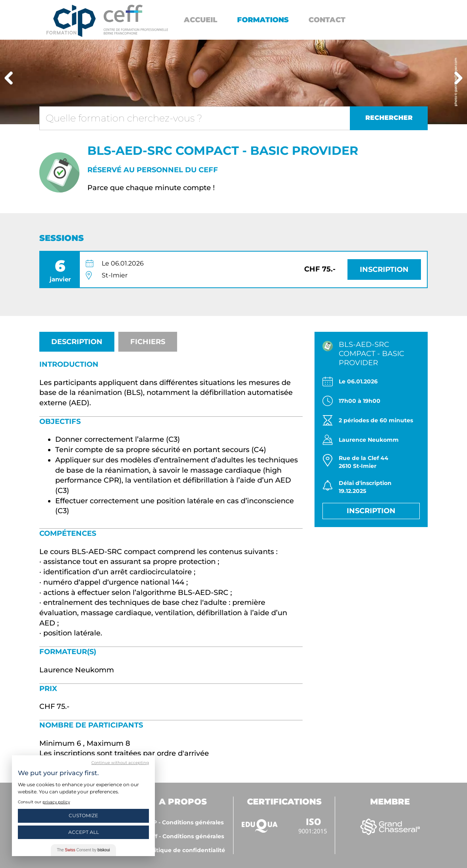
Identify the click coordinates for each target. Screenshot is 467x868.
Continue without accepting (120, 763)
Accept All (84, 832)
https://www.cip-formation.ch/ (136, 20)
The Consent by (83, 850)
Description (77, 342)
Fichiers (148, 342)
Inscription (384, 269)
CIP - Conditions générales (185, 822)
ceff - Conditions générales (185, 836)
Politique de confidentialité (185, 850)
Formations (263, 20)
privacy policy (56, 802)
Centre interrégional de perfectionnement (71, 21)
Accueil (201, 20)
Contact (327, 20)
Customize (83, 815)
